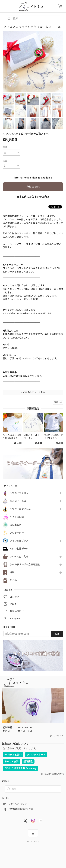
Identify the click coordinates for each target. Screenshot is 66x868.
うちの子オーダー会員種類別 (25, 565)
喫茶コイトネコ (18, 501)
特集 (12, 572)
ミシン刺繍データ (19, 549)
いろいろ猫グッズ (19, 541)
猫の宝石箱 (16, 525)
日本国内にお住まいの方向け (33, 197)
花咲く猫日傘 (17, 517)
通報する (58, 402)
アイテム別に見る (19, 557)
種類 (5, 147)
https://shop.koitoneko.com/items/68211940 (27, 313)
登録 (57, 634)
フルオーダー (17, 533)
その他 (13, 580)
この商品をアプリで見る (33, 392)
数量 (5, 161)
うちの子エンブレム (20, 509)
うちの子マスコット (20, 493)
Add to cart (33, 187)
